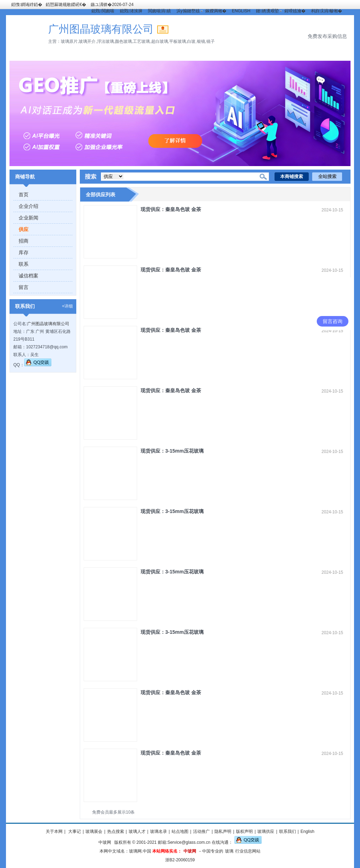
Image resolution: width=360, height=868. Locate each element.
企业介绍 (28, 206)
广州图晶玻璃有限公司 (48, 324)
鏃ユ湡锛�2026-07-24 (112, 5)
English (307, 831)
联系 (24, 264)
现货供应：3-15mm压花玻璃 (172, 451)
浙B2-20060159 (180, 860)
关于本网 (54, 831)
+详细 (67, 306)
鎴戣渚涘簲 (131, 11)
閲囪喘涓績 (159, 11)
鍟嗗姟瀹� (295, 11)
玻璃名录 (159, 831)
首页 (24, 195)
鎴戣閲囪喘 (103, 11)
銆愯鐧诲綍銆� (27, 5)
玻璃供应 (266, 831)
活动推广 (201, 831)
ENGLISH (241, 11)
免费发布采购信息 (327, 36)
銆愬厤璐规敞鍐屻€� (66, 5)
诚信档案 (28, 276)
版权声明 (244, 831)
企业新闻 (28, 218)
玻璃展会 (94, 831)
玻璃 (229, 851)
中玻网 (105, 842)
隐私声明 (223, 831)
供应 (24, 229)
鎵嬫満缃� (216, 11)
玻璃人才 (137, 831)
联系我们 (288, 831)
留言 (24, 287)
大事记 (74, 831)
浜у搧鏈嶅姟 (188, 11)
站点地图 (180, 831)
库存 (24, 252)
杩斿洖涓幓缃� (327, 11)
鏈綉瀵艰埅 (267, 11)
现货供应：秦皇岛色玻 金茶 (171, 209)
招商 (24, 241)
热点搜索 (116, 831)
